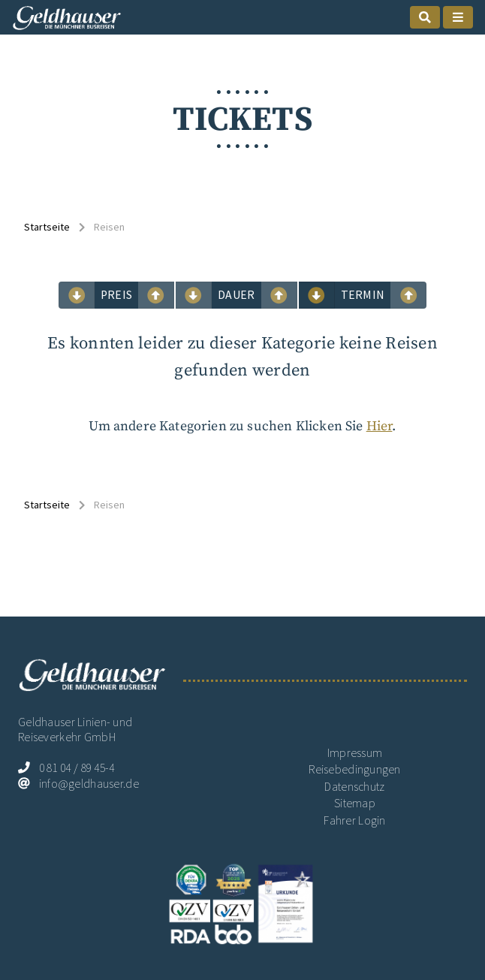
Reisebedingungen (355, 769)
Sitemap (355, 803)
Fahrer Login (354, 820)
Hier (380, 426)
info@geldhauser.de (89, 784)
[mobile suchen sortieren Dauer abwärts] (279, 295)
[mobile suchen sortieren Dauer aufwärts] (194, 295)
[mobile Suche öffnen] (425, 17)
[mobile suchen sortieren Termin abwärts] (408, 295)
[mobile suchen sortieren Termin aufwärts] (317, 295)
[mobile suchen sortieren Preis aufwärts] (77, 295)
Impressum (355, 753)
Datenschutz (354, 787)
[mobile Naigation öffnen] (458, 17)
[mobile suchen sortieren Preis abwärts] (156, 295)
